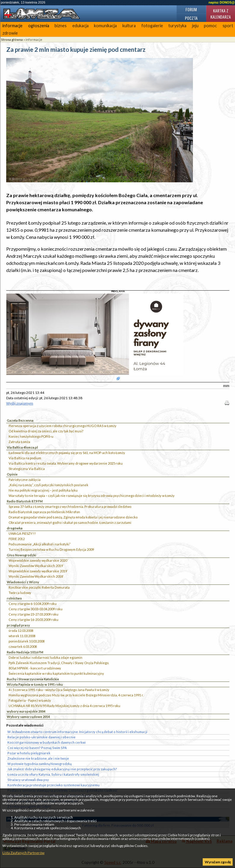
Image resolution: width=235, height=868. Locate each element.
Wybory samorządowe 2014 (28, 717)
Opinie (12, 474)
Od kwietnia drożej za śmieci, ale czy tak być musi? (46, 431)
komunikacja (105, 26)
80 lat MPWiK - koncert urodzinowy (35, 668)
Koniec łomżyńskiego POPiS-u (31, 436)
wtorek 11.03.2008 (22, 636)
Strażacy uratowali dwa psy (28, 780)
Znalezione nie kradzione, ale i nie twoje (38, 758)
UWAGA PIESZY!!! (22, 533)
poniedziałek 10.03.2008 (27, 641)
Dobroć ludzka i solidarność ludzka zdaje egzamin (45, 657)
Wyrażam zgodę (218, 862)
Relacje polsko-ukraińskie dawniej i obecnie (41, 737)
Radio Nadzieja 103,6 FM (25, 652)
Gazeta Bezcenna (20, 420)
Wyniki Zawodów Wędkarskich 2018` (36, 576)
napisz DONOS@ (222, 2)
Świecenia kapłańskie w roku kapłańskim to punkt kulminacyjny (56, 673)
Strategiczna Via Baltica (27, 469)
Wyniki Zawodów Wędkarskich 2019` (36, 566)
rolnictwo (14, 598)
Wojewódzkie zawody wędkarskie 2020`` (39, 560)
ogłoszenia (39, 26)
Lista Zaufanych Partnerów (23, 853)
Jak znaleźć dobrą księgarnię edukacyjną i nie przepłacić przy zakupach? (62, 769)
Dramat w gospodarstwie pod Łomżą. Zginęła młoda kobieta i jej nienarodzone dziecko (73, 517)
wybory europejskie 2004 (26, 711)
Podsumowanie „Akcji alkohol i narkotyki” (40, 544)
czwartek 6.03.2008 (23, 646)
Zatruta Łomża (19, 442)
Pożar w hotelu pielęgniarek (29, 753)
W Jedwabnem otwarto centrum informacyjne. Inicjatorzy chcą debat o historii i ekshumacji (77, 732)
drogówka (15, 528)
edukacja (80, 26)
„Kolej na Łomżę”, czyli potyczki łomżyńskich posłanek (48, 485)
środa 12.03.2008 (21, 631)
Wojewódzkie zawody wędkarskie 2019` (38, 571)
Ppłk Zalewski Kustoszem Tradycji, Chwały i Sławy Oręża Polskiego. (59, 663)
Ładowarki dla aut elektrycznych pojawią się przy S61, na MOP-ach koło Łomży (67, 453)
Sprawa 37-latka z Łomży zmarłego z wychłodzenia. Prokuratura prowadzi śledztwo (70, 507)
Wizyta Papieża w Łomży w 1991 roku (35, 684)
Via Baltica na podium (25, 458)
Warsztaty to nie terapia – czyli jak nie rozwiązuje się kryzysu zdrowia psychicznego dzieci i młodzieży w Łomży (92, 496)
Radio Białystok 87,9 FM (25, 501)
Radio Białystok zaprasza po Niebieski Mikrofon (44, 512)
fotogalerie (152, 26)
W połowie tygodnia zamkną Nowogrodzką (39, 764)
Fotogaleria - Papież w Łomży (30, 700)
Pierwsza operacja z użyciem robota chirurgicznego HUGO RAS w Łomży (63, 426)
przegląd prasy (18, 625)
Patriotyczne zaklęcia (25, 480)
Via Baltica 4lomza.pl (22, 447)
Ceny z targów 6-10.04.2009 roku (33, 604)
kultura (129, 26)
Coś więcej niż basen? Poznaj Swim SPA (37, 748)
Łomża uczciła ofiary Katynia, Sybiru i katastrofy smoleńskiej (53, 774)
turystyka (177, 26)
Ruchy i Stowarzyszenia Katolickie (33, 679)
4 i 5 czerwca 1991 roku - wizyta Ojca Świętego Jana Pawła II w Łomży (59, 690)
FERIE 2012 (17, 539)
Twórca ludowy (20, 593)
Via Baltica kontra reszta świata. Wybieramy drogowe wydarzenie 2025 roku (66, 463)
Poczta (191, 18)
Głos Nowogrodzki (21, 555)
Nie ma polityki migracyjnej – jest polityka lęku (43, 490)
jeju (195, 26)
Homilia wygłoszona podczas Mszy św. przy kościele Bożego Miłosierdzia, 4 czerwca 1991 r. (76, 695)
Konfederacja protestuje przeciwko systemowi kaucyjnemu (53, 785)
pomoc (210, 26)
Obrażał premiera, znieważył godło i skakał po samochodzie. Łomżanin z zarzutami (70, 522)
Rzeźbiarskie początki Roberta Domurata (39, 587)
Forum (191, 9)
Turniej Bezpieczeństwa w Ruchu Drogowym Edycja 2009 (51, 549)
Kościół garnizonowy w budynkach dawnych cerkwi (47, 742)
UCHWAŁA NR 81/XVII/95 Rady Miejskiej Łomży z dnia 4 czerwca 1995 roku (64, 706)
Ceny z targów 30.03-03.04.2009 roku (36, 609)
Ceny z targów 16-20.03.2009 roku (33, 620)
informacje (12, 26)
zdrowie (10, 33)
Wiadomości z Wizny (23, 582)
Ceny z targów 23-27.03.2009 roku (33, 614)
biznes (61, 26)
